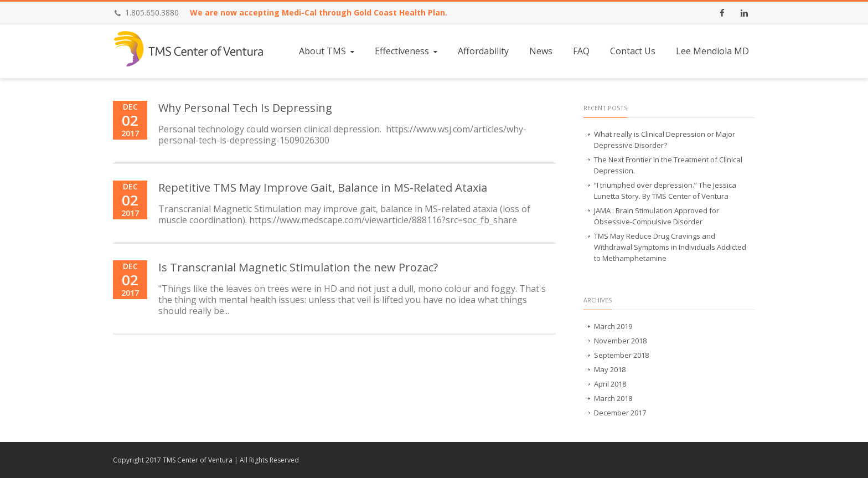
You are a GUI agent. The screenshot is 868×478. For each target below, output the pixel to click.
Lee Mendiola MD (712, 51)
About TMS (328, 51)
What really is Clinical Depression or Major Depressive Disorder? (665, 140)
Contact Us (633, 51)
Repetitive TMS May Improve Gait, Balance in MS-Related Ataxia (323, 187)
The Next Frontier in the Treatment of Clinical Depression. (668, 165)
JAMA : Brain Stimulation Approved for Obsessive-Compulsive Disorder (657, 216)
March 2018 (613, 398)
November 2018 (620, 341)
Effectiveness (407, 51)
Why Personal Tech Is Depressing (245, 108)
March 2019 (613, 326)
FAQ (581, 51)
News (541, 51)
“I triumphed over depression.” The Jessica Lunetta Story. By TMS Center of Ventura (665, 191)
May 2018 (610, 369)
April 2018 (610, 384)
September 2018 (621, 355)
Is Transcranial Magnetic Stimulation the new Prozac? (298, 267)
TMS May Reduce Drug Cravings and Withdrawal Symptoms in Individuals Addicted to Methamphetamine (670, 247)
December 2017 (620, 413)
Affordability (483, 51)
